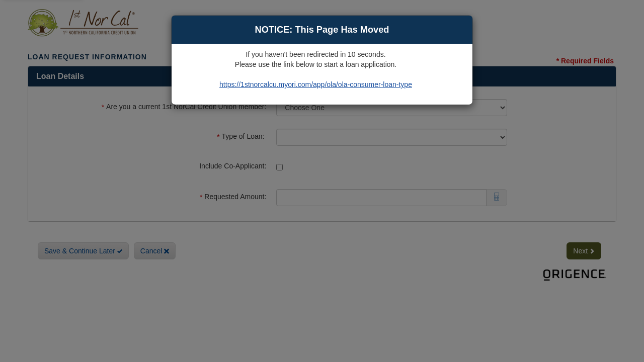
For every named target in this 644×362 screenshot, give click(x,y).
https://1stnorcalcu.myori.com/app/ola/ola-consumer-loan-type (316, 84)
